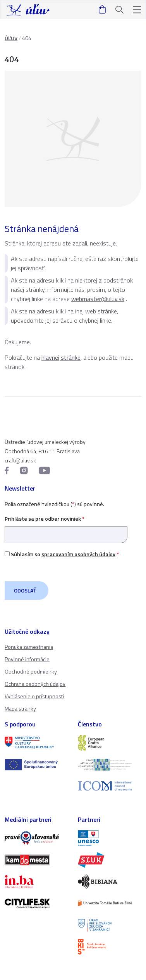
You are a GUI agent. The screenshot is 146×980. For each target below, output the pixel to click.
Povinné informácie (27, 659)
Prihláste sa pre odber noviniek (66, 527)
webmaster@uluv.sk (98, 299)
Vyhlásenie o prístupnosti (34, 696)
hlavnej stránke (61, 357)
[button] (137, 10)
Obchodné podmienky (31, 671)
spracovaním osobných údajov (78, 554)
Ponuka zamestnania (29, 647)
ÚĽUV (11, 38)
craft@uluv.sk (20, 460)
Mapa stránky (20, 708)
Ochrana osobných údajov (35, 684)
